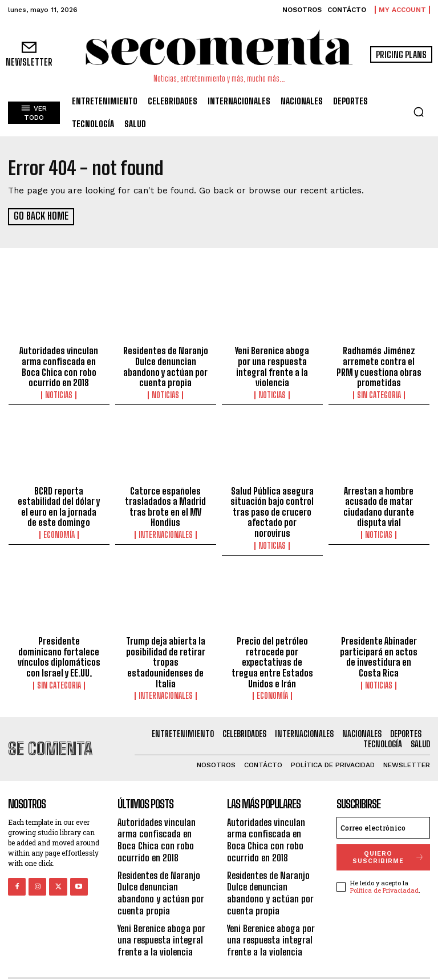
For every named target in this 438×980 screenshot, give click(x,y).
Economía (59, 532)
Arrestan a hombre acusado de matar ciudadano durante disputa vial (379, 504)
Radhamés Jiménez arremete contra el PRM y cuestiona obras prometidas (379, 366)
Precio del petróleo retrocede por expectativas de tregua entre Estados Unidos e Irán (272, 648)
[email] (383, 812)
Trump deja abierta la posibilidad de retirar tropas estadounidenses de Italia (166, 648)
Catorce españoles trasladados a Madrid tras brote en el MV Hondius (166, 504)
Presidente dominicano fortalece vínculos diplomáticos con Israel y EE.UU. (59, 643)
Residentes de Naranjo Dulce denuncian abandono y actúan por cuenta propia (166, 366)
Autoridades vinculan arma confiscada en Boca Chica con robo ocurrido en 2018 (59, 366)
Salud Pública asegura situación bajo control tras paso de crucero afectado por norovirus (272, 504)
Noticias (59, 394)
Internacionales (166, 532)
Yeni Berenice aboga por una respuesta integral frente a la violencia (272, 361)
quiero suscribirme (389, 841)
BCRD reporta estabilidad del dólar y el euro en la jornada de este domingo (59, 504)
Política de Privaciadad (384, 875)
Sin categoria (379, 394)
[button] (419, 112)
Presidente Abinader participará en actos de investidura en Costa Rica (379, 643)
